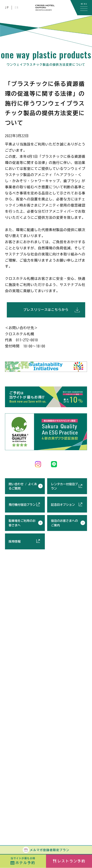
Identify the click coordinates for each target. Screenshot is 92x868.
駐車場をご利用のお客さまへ (22, 523)
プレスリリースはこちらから (46, 310)
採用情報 (15, 541)
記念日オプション (63, 505)
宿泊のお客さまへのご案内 (64, 523)
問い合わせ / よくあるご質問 (23, 486)
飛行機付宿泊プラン (22, 505)
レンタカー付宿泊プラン (64, 486)
